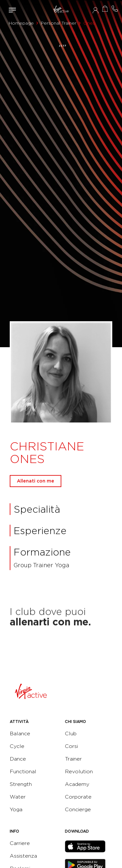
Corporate (78, 797)
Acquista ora (105, 9)
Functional (23, 771)
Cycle (17, 746)
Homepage (21, 23)
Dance (18, 759)
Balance (20, 734)
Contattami (115, 9)
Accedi (96, 10)
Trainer (73, 759)
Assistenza (23, 856)
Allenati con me (36, 481)
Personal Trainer (59, 23)
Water (18, 797)
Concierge (78, 809)
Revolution (79, 771)
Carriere (20, 843)
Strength (21, 784)
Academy (77, 784)
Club (71, 734)
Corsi (71, 746)
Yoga (16, 809)
